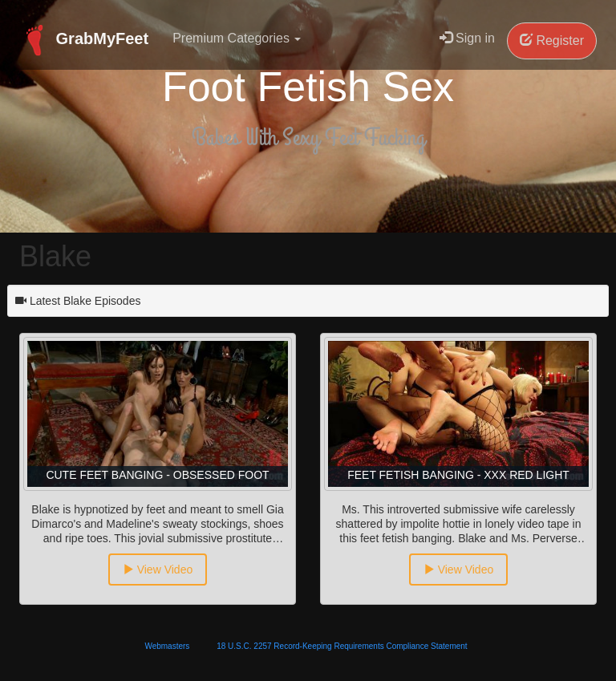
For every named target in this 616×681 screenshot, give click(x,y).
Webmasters (167, 646)
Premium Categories (237, 38)
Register (552, 41)
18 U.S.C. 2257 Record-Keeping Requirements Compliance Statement (342, 646)
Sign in (467, 38)
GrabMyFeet (84, 40)
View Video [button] (158, 570)
